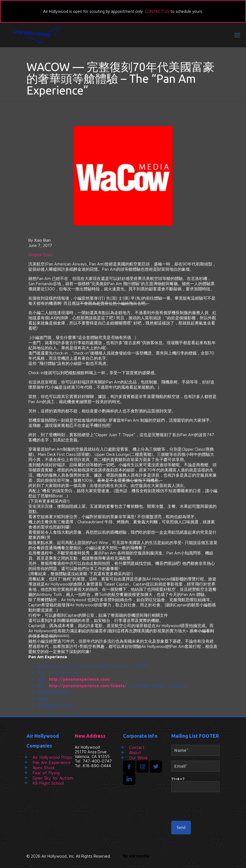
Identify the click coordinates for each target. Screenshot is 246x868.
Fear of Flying (46, 773)
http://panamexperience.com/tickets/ (88, 686)
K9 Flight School (48, 783)
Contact (137, 747)
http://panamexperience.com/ (80, 679)
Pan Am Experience (52, 762)
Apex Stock (44, 767)
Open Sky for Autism (53, 778)
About (135, 752)
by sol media (136, 856)
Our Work (138, 758)
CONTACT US (157, 11)
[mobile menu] (237, 35)
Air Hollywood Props (52, 757)
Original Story (40, 255)
